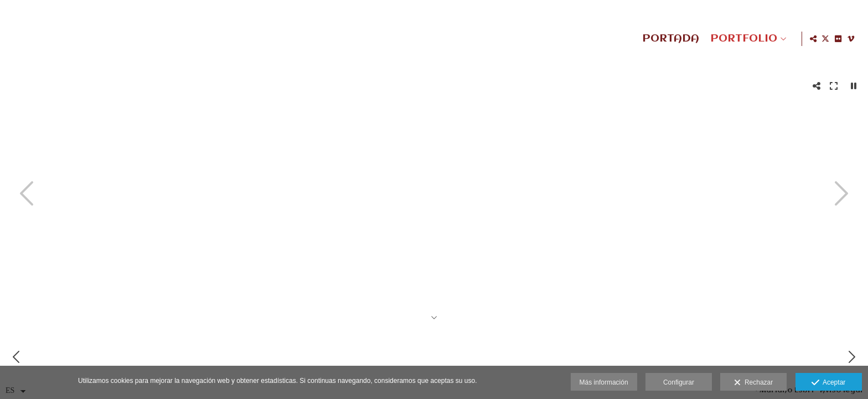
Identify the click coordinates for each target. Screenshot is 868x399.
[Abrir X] (825, 39)
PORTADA (669, 39)
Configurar (679, 382)
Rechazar (753, 383)
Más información (604, 382)
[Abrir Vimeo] (851, 39)
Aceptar (828, 383)
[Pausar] (854, 86)
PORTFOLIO (742, 39)
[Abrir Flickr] (838, 39)
